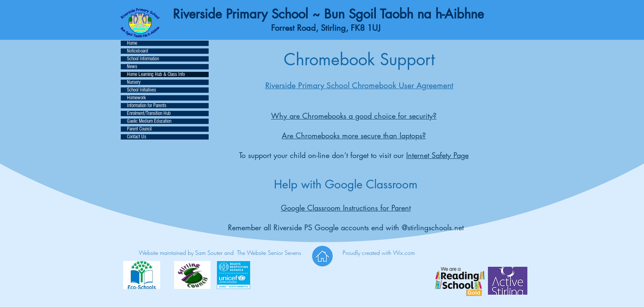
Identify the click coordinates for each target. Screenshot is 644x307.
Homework (136, 98)
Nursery (134, 82)
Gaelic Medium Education (149, 121)
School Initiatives (141, 90)
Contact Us (137, 137)
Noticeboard (138, 51)
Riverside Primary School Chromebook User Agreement (359, 86)
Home (132, 43)
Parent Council (139, 129)
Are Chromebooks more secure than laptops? (354, 135)
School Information (143, 59)
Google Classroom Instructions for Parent (346, 208)
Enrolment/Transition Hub (149, 113)
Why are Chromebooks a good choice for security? (354, 116)
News (132, 67)
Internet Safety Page (437, 155)
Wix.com (404, 253)
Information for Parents (147, 106)
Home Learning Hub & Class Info (156, 74)
